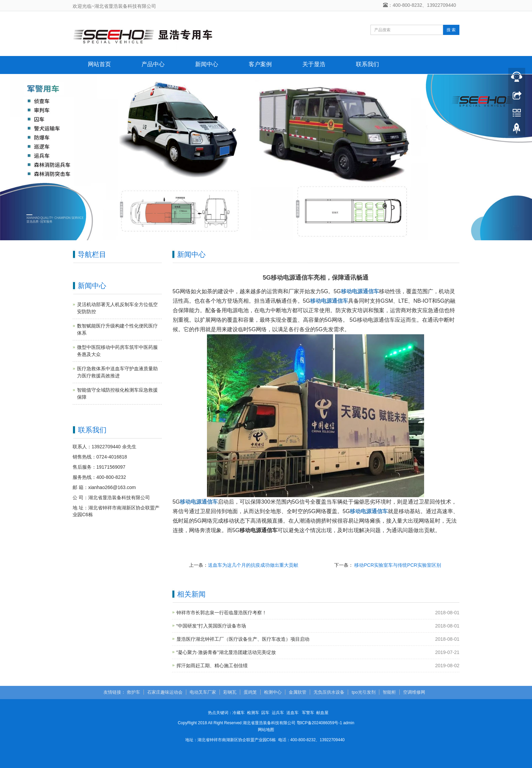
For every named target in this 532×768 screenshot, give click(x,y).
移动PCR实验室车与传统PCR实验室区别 (397, 565)
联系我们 (367, 64)
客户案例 (260, 64)
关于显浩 (314, 64)
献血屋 (322, 713)
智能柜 (389, 692)
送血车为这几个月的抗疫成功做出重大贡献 (253, 565)
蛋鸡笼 (250, 692)
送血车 (292, 713)
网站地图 (266, 730)
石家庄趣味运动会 (165, 692)
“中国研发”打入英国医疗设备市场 (211, 626)
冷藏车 (239, 713)
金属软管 (298, 692)
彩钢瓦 (230, 692)
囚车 (265, 713)
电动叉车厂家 (203, 692)
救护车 (134, 692)
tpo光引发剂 (363, 692)
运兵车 (278, 713)
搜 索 (451, 30)
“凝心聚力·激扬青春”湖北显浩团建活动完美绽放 (226, 652)
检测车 (253, 713)
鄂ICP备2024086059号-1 (319, 723)
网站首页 (99, 64)
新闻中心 (207, 64)
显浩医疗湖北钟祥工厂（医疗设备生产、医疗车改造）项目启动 (243, 639)
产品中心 (153, 64)
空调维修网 (414, 692)
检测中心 (273, 692)
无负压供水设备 (329, 692)
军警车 (308, 713)
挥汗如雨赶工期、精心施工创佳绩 (212, 666)
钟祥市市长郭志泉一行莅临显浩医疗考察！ (222, 613)
